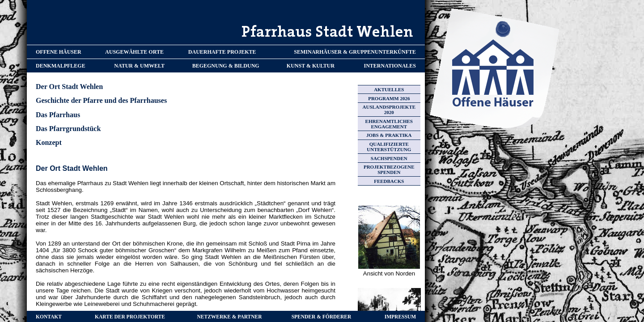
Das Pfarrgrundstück (68, 129)
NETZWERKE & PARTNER (230, 317)
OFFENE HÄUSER (59, 52)
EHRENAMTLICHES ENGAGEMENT (389, 124)
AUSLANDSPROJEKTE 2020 (389, 110)
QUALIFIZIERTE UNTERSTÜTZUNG (389, 147)
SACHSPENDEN (389, 158)
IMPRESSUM (400, 317)
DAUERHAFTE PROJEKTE (222, 52)
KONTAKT (49, 317)
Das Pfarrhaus (58, 115)
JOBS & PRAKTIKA (389, 135)
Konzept (49, 142)
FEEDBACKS (389, 181)
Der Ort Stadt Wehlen (69, 87)
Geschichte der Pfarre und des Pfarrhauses (101, 100)
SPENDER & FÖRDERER (322, 317)
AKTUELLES (389, 89)
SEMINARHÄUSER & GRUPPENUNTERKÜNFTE (355, 52)
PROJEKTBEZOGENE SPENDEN (389, 169)
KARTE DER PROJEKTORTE (130, 317)
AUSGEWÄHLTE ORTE (134, 52)
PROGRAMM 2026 (389, 98)
